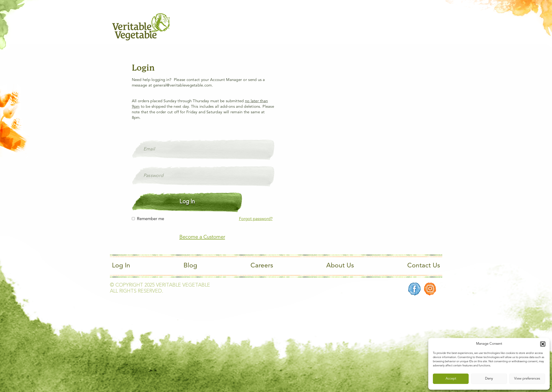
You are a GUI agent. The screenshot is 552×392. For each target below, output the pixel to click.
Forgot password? (256, 219)
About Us (340, 266)
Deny (489, 379)
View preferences (527, 379)
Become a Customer (202, 237)
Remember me (151, 219)
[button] (543, 344)
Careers (262, 266)
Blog (190, 266)
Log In (121, 266)
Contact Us (424, 266)
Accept (451, 379)
